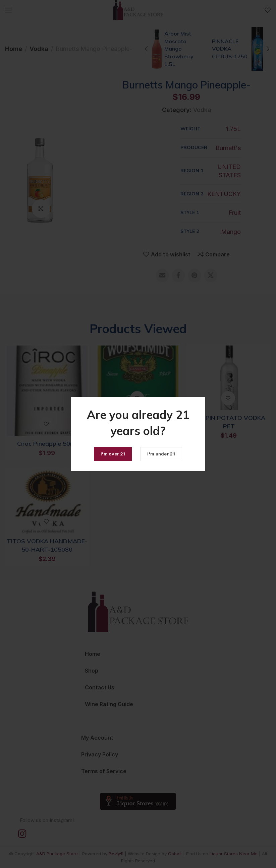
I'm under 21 (161, 454)
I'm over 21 (113, 454)
